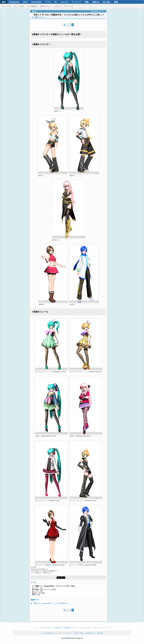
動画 (116, 2)
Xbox (25, 2)
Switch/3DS (36, 2)
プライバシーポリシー (65, 633)
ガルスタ (64, 2)
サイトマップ (69, 6)
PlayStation (14, 2)
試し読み (107, 2)
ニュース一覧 (6, 6)
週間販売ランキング (71, 628)
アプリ (48, 2)
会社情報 (100, 633)
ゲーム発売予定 (32, 6)
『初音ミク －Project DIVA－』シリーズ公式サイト (50, 603)
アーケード (76, 2)
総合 (4, 2)
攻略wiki (96, 2)
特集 (87, 2)
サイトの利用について (48, 633)
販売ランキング (45, 6)
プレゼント (57, 6)
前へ (65, 25)
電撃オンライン (40, 17)
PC (56, 2)
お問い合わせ (90, 633)
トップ (36, 628)
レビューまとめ (19, 6)
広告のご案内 (79, 633)
